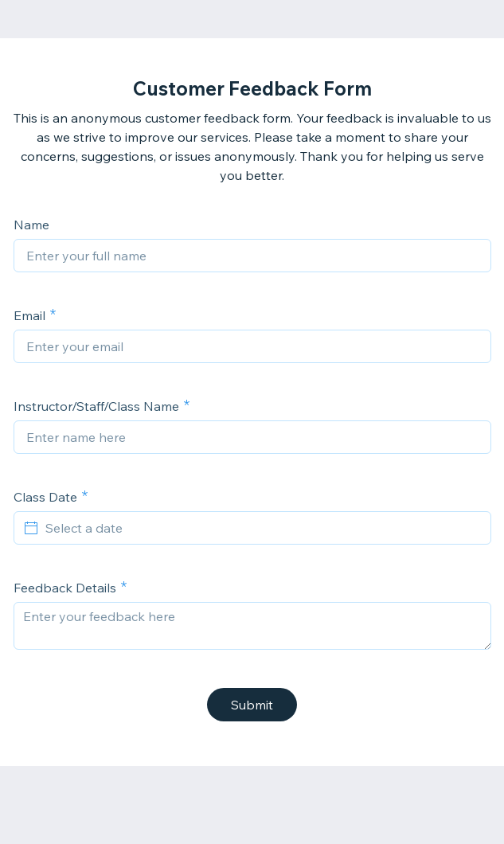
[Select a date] (262, 528)
